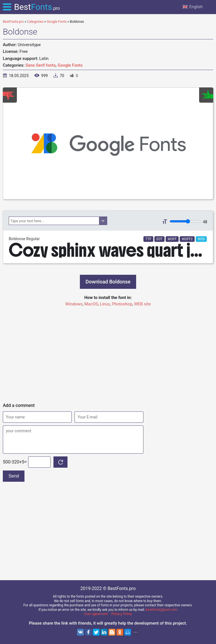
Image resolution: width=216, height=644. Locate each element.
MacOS (91, 304)
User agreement (96, 614)
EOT (159, 239)
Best (37, 7)
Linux (105, 304)
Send (14, 476)
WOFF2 (187, 239)
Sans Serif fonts (41, 65)
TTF (148, 239)
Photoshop (122, 304)
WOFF (172, 239)
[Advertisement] (108, 352)
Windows (74, 304)
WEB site (142, 304)
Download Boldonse (108, 282)
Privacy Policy (121, 614)
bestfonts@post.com (162, 610)
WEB (201, 239)
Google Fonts (70, 65)
